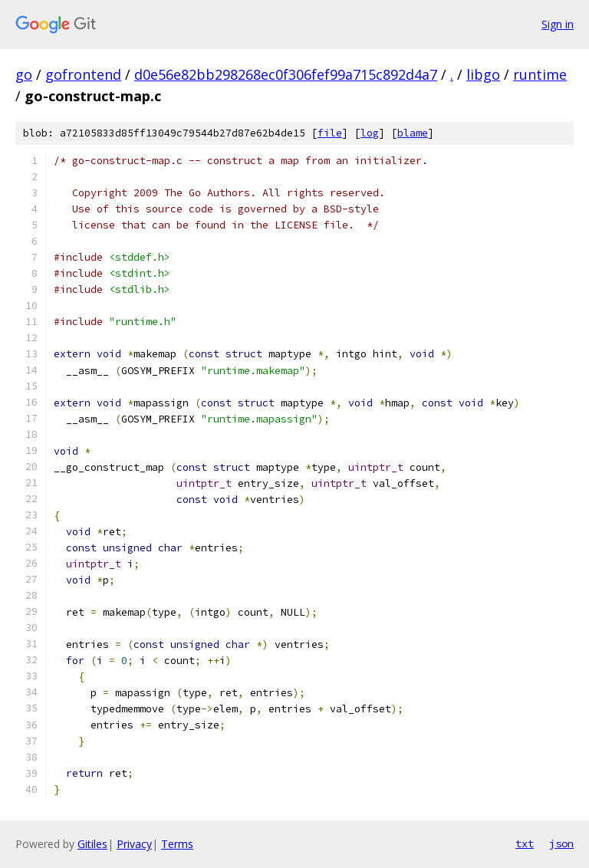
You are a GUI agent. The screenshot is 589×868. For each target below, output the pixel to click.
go (24, 74)
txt (525, 843)
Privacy (134, 844)
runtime (540, 74)
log (370, 133)
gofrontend (83, 74)
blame (413, 133)
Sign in (558, 24)
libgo (483, 74)
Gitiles (92, 844)
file (330, 133)
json (561, 843)
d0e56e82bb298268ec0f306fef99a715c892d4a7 (286, 74)
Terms (177, 844)
